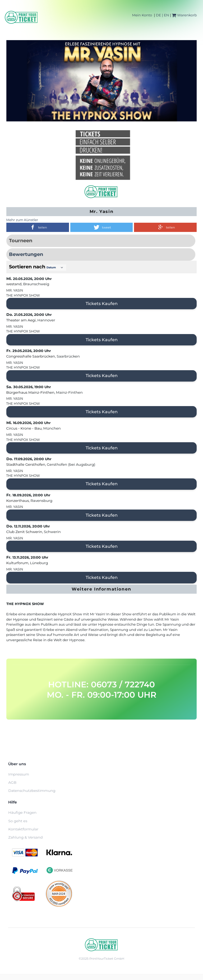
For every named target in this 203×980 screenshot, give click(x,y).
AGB (12, 782)
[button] (38, 227)
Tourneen (21, 241)
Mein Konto (142, 15)
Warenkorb (184, 15)
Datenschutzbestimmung (32, 791)
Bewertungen (26, 254)
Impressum (19, 774)
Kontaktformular (23, 829)
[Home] (21, 17)
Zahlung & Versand (25, 837)
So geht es (18, 821)
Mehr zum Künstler (22, 220)
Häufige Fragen (22, 812)
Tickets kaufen (102, 304)
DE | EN (163, 15)
